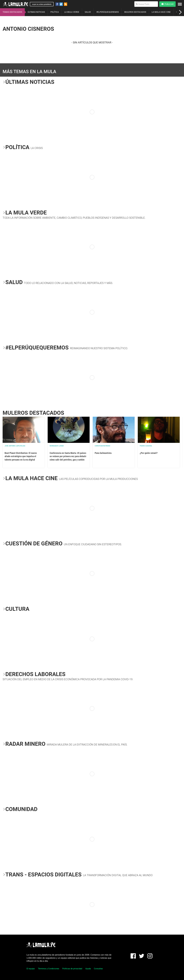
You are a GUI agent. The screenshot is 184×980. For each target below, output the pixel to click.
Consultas (98, 969)
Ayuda (88, 969)
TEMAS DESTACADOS (12, 12)
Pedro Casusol (146, 446)
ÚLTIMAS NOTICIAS (36, 12)
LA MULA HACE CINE (161, 12)
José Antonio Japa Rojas (15, 446)
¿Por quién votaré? (149, 453)
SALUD (88, 12)
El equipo (31, 969)
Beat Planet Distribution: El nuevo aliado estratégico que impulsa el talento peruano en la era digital (21, 456)
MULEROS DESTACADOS (135, 12)
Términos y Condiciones (49, 969)
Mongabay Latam (57, 446)
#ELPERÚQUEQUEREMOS (108, 12)
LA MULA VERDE (72, 12)
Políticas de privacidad (72, 969)
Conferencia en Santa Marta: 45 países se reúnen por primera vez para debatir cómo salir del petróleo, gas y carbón (68, 456)
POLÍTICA (55, 12)
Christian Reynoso (102, 446)
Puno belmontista (103, 453)
